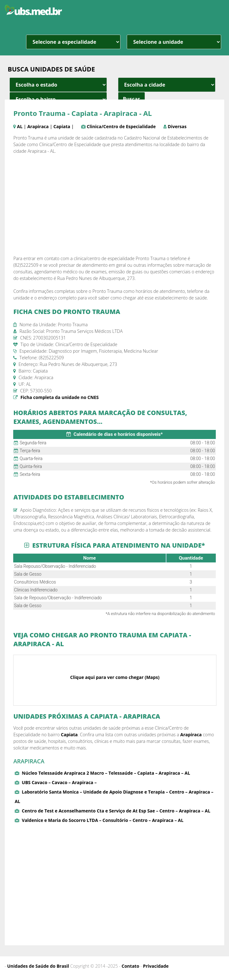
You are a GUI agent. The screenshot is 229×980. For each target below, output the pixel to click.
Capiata (62, 126)
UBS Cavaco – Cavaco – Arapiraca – (59, 782)
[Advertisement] (115, 205)
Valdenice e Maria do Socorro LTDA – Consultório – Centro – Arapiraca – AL (103, 820)
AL (20, 126)
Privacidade (156, 966)
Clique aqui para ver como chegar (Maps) (115, 677)
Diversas (177, 126)
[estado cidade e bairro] (58, 85)
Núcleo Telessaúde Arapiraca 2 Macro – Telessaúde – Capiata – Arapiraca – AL (106, 773)
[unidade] (174, 42)
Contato (131, 966)
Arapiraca (38, 126)
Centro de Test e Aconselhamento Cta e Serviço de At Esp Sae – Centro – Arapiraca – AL (116, 811)
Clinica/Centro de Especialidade (121, 126)
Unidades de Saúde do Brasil (38, 966)
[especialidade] (73, 42)
